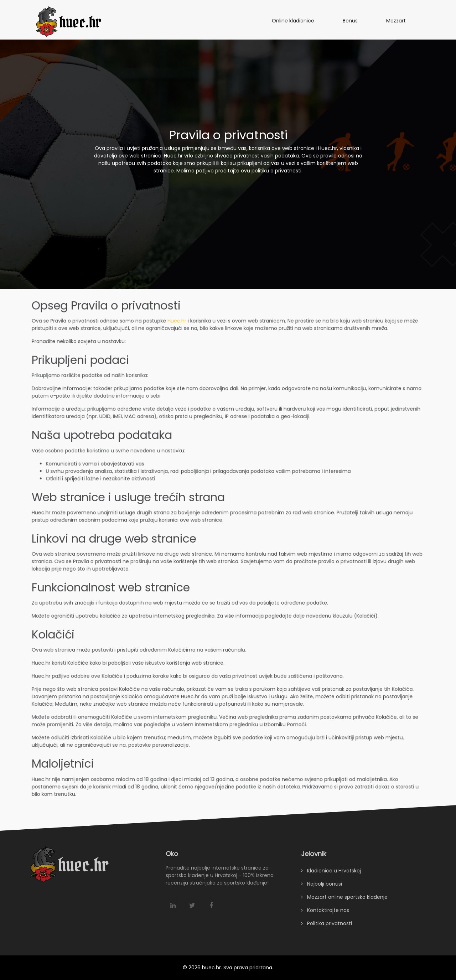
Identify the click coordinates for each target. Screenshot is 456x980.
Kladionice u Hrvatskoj (331, 876)
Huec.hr (178, 325)
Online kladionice (293, 21)
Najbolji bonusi (322, 890)
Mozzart (396, 21)
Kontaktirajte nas (325, 916)
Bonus (350, 21)
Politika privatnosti (327, 929)
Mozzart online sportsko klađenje (344, 903)
